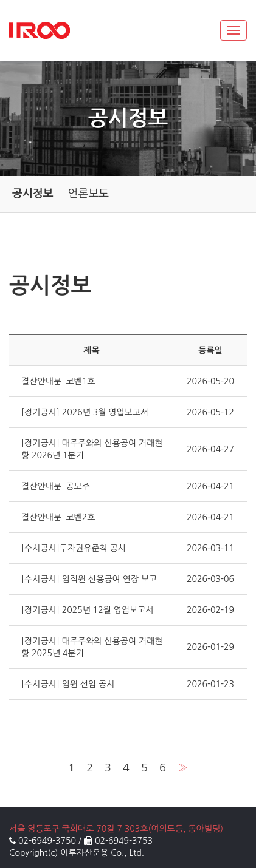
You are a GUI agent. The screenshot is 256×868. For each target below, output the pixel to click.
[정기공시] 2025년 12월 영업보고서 (88, 610)
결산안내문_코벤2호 (58, 517)
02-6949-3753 (124, 841)
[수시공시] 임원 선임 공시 (68, 684)
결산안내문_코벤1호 (58, 381)
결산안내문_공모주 (56, 486)
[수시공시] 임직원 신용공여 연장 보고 (89, 579)
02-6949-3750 (47, 841)
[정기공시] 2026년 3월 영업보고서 (85, 412)
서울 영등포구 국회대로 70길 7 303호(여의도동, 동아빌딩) (116, 829)
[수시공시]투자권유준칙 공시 (74, 548)
